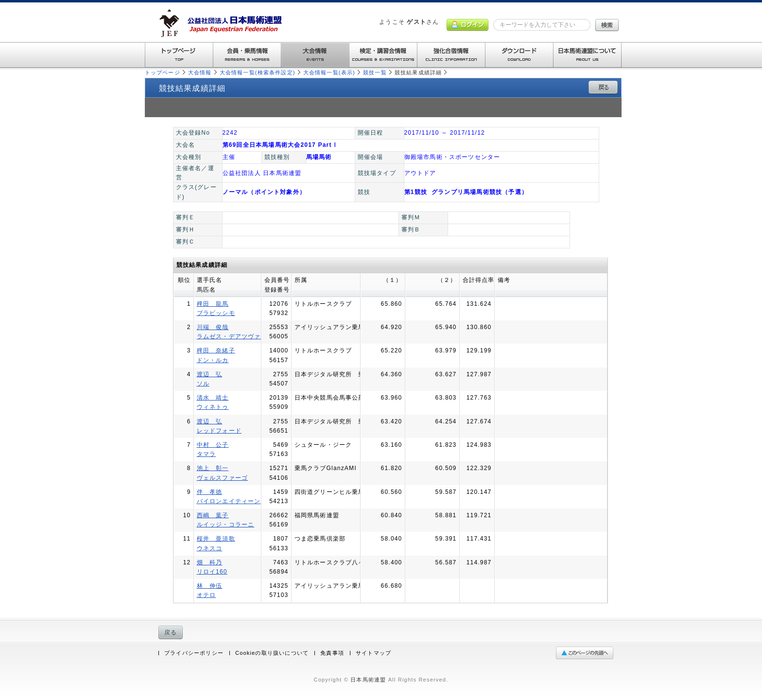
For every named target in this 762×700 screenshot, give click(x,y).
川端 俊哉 (213, 327)
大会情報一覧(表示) (329, 72)
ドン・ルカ (213, 360)
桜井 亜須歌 (216, 539)
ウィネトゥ (213, 407)
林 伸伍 (210, 586)
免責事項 (332, 653)
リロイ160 (212, 572)
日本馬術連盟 (368, 680)
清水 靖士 (213, 398)
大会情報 (200, 72)
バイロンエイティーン (229, 501)
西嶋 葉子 (213, 515)
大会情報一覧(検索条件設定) (258, 72)
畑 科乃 (210, 562)
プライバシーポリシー (194, 653)
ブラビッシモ (216, 313)
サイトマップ (373, 653)
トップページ (163, 72)
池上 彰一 (213, 468)
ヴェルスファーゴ (223, 478)
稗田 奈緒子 (216, 350)
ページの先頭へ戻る (587, 653)
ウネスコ (210, 548)
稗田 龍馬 (213, 304)
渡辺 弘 (210, 374)
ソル (203, 384)
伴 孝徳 (210, 492)
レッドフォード (219, 431)
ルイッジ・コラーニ (226, 525)
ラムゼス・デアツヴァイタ (235, 336)
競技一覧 (375, 72)
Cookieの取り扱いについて (272, 653)
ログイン (468, 25)
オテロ (207, 595)
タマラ (207, 454)
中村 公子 (213, 445)
